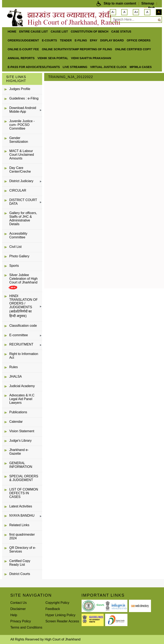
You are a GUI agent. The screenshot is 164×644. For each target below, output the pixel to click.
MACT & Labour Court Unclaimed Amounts (22, 155)
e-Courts (49, 40)
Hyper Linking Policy (60, 615)
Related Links (19, 525)
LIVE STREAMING (75, 67)
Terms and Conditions (26, 627)
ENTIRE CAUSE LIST (33, 32)
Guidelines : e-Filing (24, 98)
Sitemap (148, 3)
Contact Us (18, 603)
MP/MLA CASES (141, 67)
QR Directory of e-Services (23, 550)
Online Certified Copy (133, 49)
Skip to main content (120, 3)
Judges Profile (20, 89)
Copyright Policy (57, 603)
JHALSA (15, 376)
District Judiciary (21, 181)
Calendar (16, 422)
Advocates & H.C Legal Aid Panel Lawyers (22, 399)
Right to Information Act (24, 356)
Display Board (112, 40)
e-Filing (81, 40)
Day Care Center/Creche (20, 170)
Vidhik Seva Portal (53, 58)
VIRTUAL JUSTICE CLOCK (109, 67)
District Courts (20, 574)
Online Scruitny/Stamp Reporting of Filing (77, 49)
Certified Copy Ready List (20, 563)
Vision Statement (22, 431)
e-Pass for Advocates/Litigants (34, 67)
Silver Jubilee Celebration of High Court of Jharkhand (23, 279)
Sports (14, 266)
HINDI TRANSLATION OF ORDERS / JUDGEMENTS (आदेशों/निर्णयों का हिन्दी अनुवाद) (24, 306)
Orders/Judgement (23, 40)
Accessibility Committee (18, 235)
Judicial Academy (22, 386)
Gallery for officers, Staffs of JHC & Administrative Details (23, 218)
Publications (18, 412)
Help (14, 615)
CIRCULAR (18, 190)
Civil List (15, 247)
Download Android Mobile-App (23, 110)
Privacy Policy (21, 621)
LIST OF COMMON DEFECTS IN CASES (24, 493)
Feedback (53, 609)
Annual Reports (21, 58)
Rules (14, 367)
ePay (94, 40)
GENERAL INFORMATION (21, 465)
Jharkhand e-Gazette (19, 452)
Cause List (59, 32)
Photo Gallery (19, 256)
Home (12, 32)
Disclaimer (18, 609)
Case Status (121, 32)
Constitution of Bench (90, 32)
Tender (66, 40)
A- (113, 12)
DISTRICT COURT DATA (23, 202)
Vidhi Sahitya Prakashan (91, 58)
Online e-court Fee (23, 49)
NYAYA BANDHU (22, 516)
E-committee (19, 335)
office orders (138, 40)
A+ (136, 12)
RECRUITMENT (21, 344)
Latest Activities (21, 506)
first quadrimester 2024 (22, 536)
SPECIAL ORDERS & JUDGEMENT (24, 478)
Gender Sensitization (19, 140)
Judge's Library (20, 441)
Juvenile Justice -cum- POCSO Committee (22, 125)
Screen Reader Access (62, 621)
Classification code (23, 326)
